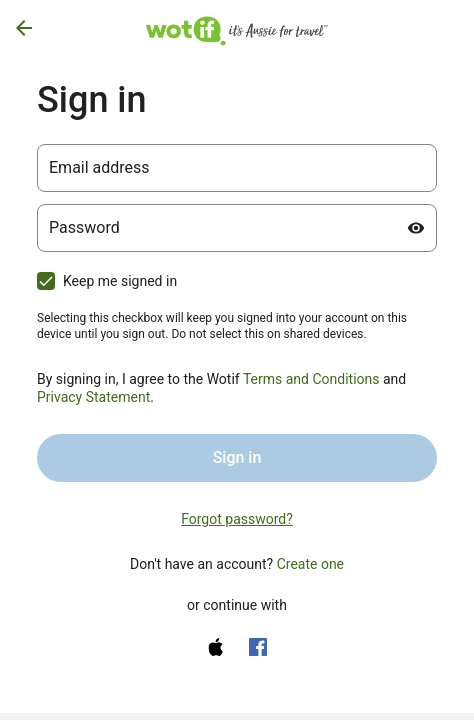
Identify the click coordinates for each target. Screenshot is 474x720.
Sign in (237, 457)
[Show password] (416, 228)
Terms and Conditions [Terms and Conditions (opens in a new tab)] (311, 379)
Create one (310, 564)
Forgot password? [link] (237, 519)
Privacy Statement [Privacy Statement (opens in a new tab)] (93, 397)
